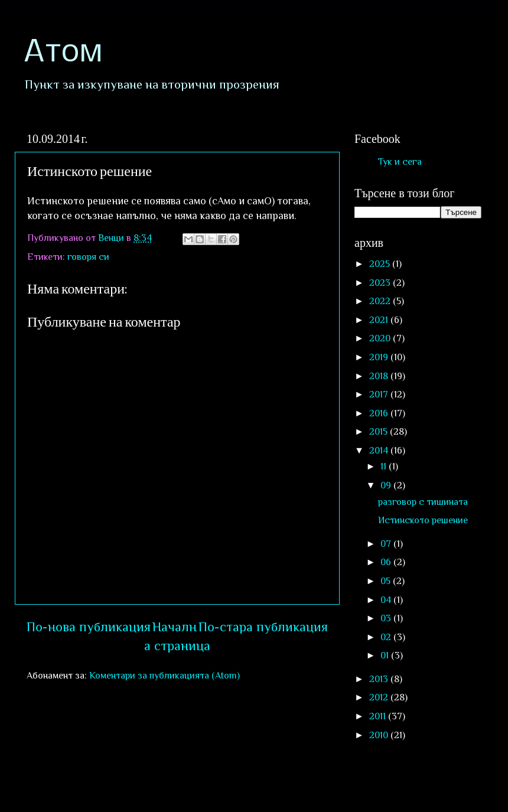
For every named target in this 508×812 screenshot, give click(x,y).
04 (387, 600)
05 (387, 581)
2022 (381, 301)
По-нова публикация (89, 627)
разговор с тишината (423, 502)
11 (385, 466)
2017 (380, 394)
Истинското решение (423, 520)
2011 (379, 716)
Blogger (435, 787)
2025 (381, 264)
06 (387, 562)
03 (387, 618)
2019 (380, 357)
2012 (380, 697)
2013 (380, 679)
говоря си (88, 257)
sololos (323, 787)
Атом (63, 53)
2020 (381, 338)
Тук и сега (400, 162)
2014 (380, 450)
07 (387, 544)
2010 (380, 735)
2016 (380, 413)
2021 (380, 320)
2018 (380, 376)
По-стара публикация (263, 627)
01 (386, 655)
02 (387, 637)
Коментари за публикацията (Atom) (165, 675)
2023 (381, 283)
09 (387, 485)
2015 (380, 431)
